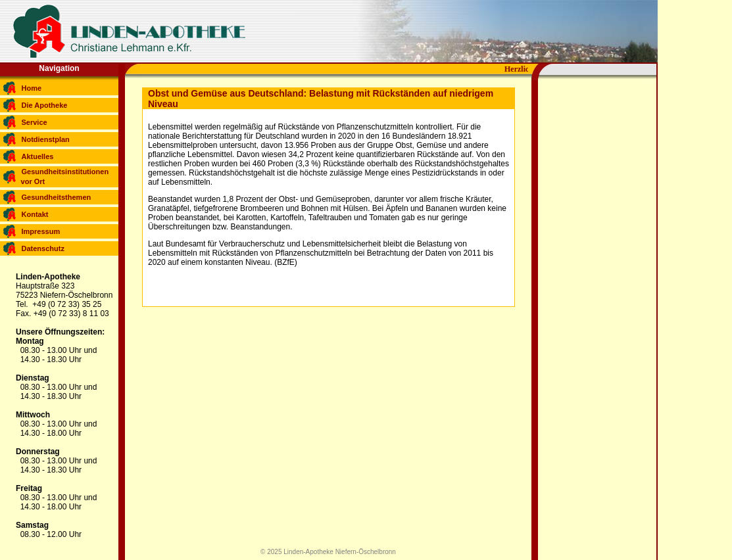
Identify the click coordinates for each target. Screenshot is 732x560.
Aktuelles (38, 156)
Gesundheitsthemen (57, 197)
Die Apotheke (45, 105)
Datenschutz (43, 248)
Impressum (41, 231)
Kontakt (35, 214)
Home (32, 88)
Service (35, 122)
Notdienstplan (46, 139)
